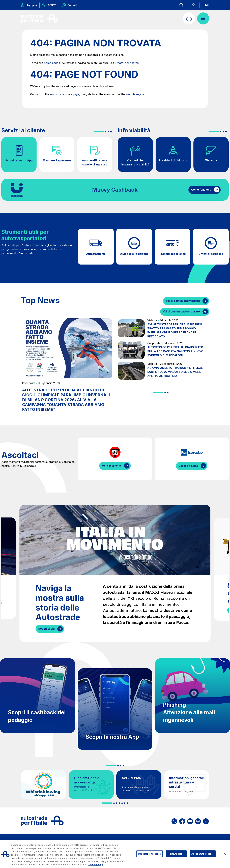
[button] (99, 131)
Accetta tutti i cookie (203, 854)
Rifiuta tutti (176, 854)
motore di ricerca (128, 63)
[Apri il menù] (203, 18)
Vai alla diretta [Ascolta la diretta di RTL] (112, 466)
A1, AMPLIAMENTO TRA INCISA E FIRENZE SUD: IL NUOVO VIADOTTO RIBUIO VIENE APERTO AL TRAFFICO (175, 372)
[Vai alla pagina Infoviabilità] (189, 18)
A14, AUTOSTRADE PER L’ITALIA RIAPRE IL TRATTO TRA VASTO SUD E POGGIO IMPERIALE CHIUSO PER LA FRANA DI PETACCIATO (175, 330)
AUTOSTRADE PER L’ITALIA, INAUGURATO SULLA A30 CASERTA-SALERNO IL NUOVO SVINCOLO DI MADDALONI (175, 351)
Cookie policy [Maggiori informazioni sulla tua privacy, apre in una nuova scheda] (95, 864)
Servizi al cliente (23, 130)
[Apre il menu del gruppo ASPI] (30, 5)
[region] (115, 854)
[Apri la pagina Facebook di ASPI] (182, 821)
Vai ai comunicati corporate (181, 311)
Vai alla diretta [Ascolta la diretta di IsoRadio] (188, 466)
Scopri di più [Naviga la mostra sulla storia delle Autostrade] (46, 629)
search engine (135, 94)
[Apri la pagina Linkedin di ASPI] (206, 821)
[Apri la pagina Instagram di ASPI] (198, 821)
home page (51, 63)
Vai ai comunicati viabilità (183, 301)
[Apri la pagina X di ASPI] (174, 821)
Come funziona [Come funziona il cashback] (201, 190)
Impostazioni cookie (149, 854)
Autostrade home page (65, 94)
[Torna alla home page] (39, 18)
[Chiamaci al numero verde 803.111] (49, 5)
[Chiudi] (225, 854)
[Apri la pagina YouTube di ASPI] (190, 821)
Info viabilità (134, 130)
